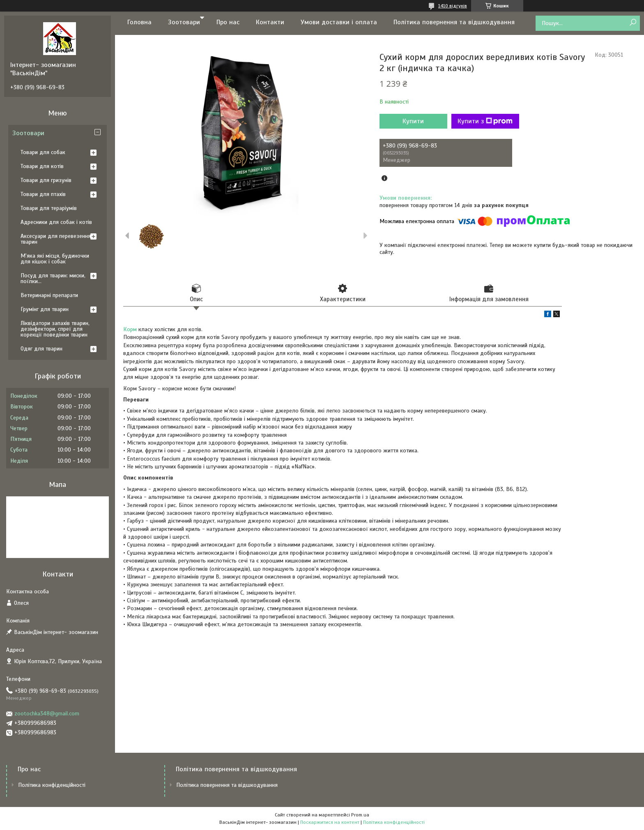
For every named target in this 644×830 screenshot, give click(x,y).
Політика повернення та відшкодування (454, 22)
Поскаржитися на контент (330, 822)
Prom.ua (360, 815)
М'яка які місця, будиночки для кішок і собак (55, 259)
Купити (413, 121)
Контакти (270, 22)
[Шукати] (633, 23)
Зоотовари (184, 22)
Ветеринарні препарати (49, 295)
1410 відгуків (453, 6)
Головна (139, 22)
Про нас (228, 22)
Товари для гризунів (46, 180)
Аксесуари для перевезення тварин (56, 239)
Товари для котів (42, 166)
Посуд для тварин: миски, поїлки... (53, 278)
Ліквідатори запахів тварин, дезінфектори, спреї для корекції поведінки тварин (55, 329)
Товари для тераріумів (49, 208)
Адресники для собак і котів (56, 222)
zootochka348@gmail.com (47, 714)
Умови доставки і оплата (339, 22)
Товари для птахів (43, 194)
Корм (130, 329)
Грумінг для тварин (45, 309)
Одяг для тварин (41, 349)
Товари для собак (43, 152)
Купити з (485, 121)
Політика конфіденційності (52, 785)
